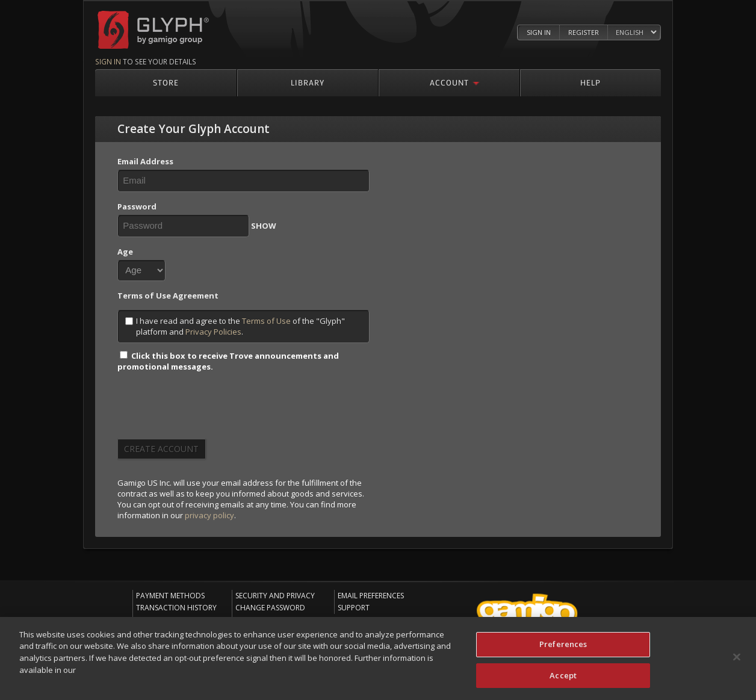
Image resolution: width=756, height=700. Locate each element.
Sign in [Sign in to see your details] (108, 61)
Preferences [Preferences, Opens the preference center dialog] (563, 645)
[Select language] (636, 33)
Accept (563, 676)
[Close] (737, 658)
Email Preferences (371, 596)
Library (308, 82)
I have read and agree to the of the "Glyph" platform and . (235, 326)
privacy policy (209, 515)
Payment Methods (170, 596)
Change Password (270, 608)
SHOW (264, 226)
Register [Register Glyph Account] (584, 32)
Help (590, 82)
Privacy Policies (213, 332)
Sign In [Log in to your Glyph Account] (539, 32)
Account (449, 82)
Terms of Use (266, 321)
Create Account (161, 449)
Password (137, 206)
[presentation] (209, 409)
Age (125, 252)
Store (166, 82)
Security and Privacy (275, 596)
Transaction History (176, 608)
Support (354, 608)
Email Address (145, 161)
